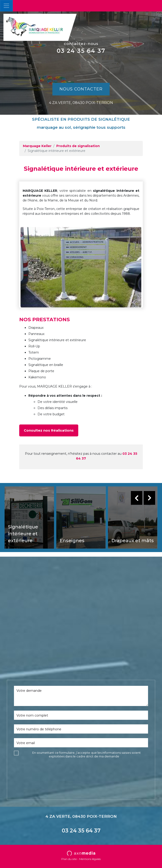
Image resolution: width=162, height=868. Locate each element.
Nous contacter (81, 89)
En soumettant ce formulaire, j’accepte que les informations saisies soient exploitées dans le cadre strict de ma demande (86, 754)
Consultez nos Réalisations (49, 430)
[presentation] (49, 769)
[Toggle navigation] (6, 6)
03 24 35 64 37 (81, 51)
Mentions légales (90, 859)
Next (149, 498)
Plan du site (69, 859)
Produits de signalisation (78, 146)
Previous (137, 498)
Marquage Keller (37, 146)
